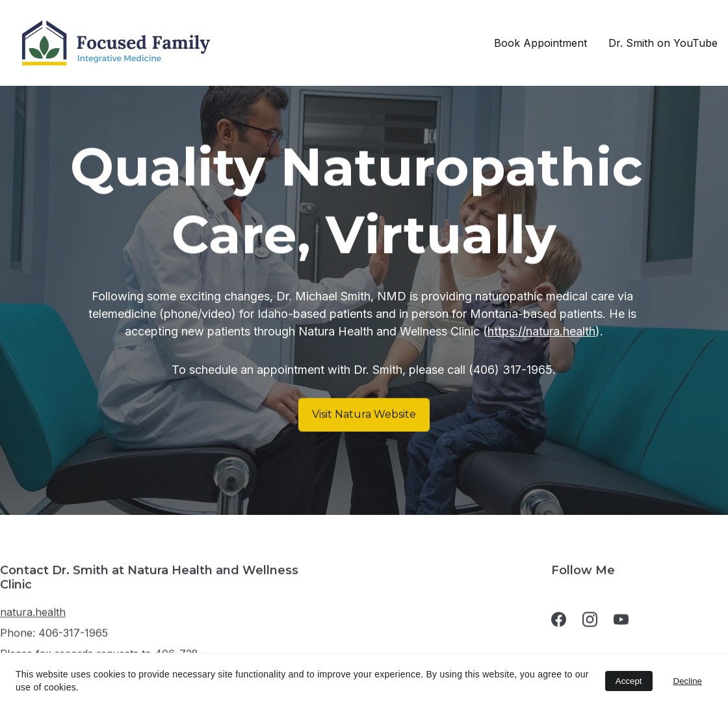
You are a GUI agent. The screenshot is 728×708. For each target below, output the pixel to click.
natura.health (33, 616)
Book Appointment (540, 43)
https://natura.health (541, 332)
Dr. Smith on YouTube (663, 43)
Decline (688, 681)
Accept (629, 681)
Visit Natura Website (364, 414)
